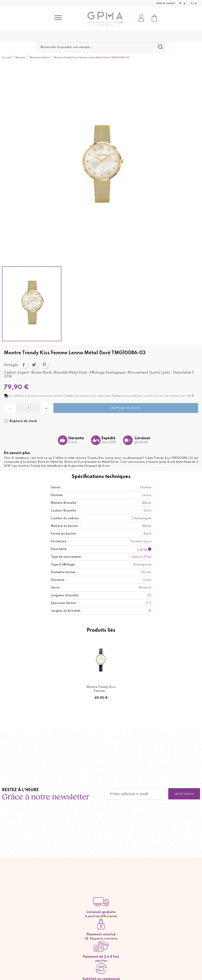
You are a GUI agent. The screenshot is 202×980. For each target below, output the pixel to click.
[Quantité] (28, 408)
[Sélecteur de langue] (194, 3)
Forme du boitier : (64, 534)
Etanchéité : (59, 549)
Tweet (34, 365)
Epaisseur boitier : (65, 603)
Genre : (56, 488)
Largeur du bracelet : (66, 611)
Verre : (56, 588)
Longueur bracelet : (65, 596)
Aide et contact (166, 3)
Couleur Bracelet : (64, 511)
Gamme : (58, 495)
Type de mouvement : (67, 557)
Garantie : (58, 580)
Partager (24, 365)
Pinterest (44, 365)
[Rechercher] (101, 47)
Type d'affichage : (64, 565)
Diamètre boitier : (64, 572)
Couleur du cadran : (65, 518)
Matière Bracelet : (64, 503)
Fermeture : (60, 542)
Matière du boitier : (66, 526)
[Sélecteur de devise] (183, 3)
